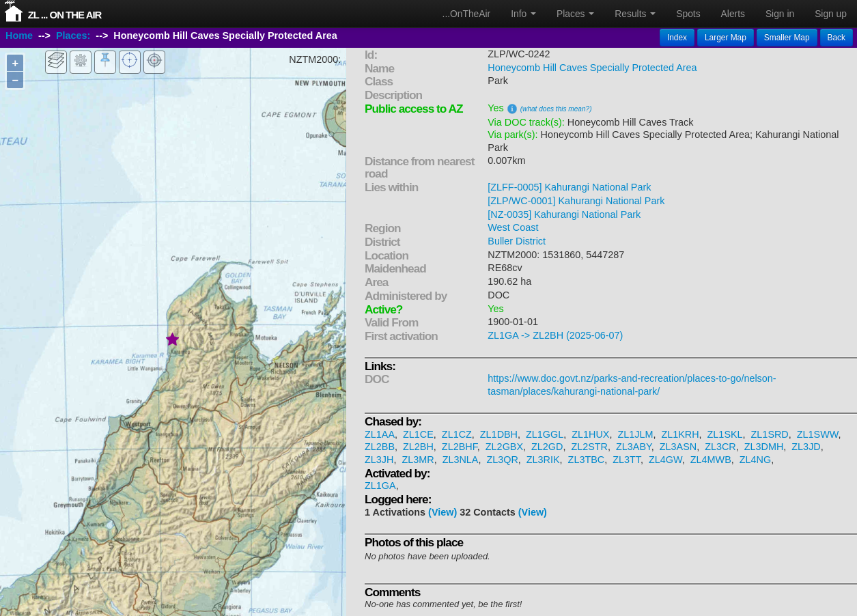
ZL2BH (418, 447)
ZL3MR (418, 460)
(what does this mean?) (556, 109)
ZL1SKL (725, 434)
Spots (688, 14)
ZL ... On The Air (65, 15)
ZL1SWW (818, 434)
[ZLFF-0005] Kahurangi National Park (569, 187)
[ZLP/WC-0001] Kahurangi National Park (576, 201)
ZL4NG (755, 460)
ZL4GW (665, 460)
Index (677, 38)
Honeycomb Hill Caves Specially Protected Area (592, 68)
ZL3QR (502, 460)
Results (635, 14)
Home (19, 36)
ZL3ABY (634, 447)
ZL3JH (379, 460)
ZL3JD (806, 447)
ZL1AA (380, 434)
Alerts (733, 14)
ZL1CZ (457, 434)
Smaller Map (787, 38)
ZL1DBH (499, 434)
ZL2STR (589, 447)
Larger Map (726, 38)
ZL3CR (720, 447)
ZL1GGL (545, 434)
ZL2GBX (504, 447)
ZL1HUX (590, 434)
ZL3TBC (587, 460)
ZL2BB (380, 447)
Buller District (517, 241)
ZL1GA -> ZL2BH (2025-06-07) (555, 335)
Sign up (831, 14)
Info (523, 14)
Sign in (780, 14)
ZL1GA (380, 486)
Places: (73, 36)
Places (575, 14)
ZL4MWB (711, 460)
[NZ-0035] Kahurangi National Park (564, 214)
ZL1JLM (635, 434)
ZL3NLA (461, 460)
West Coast (513, 227)
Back (837, 38)
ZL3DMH (764, 447)
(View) (442, 512)
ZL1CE (418, 434)
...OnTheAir (467, 14)
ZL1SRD (770, 434)
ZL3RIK (543, 460)
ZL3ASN (678, 447)
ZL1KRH (680, 434)
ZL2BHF (460, 447)
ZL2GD (547, 447)
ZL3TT (627, 460)
